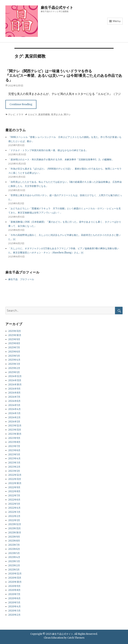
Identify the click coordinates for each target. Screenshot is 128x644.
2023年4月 (14, 458)
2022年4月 (14, 508)
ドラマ (20, 114)
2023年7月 (14, 446)
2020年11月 (15, 578)
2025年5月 (14, 356)
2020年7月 (14, 594)
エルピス (32, 114)
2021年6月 (14, 549)
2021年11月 (15, 528)
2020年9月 (14, 586)
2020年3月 (14, 611)
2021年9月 (14, 537)
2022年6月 (14, 500)
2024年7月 (14, 397)
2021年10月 (15, 533)
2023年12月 (15, 426)
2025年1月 (14, 372)
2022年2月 (14, 516)
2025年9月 (14, 339)
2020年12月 (15, 574)
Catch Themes (76, 638)
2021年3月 (14, 561)
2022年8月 (14, 491)
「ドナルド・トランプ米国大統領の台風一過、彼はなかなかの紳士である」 (48, 150)
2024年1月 (14, 422)
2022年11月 (15, 479)
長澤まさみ (57, 114)
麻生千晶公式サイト (57, 8)
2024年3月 (14, 413)
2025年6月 (14, 352)
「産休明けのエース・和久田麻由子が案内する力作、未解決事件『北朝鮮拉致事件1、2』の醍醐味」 (61, 160)
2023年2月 (14, 467)
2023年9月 (14, 438)
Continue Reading (21, 104)
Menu (117, 21)
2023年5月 (14, 454)
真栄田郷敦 (44, 114)
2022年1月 (14, 520)
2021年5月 (14, 553)
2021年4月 (14, 557)
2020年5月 (14, 603)
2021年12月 (15, 524)
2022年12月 (15, 475)
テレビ (12, 114)
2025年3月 (14, 364)
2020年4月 (15, 606)
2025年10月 (15, 335)
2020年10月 (15, 582)
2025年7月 (14, 347)
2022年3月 (14, 512)
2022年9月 (14, 487)
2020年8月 (14, 590)
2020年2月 (14, 615)
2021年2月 (14, 565)
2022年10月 (15, 483)
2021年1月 (14, 570)
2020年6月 (14, 598)
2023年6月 (14, 450)
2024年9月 (14, 389)
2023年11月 (15, 430)
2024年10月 (15, 385)
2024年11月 (15, 380)
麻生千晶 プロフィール (21, 279)
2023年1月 (14, 471)
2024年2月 (14, 417)
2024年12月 (15, 376)
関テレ (67, 114)
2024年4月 (15, 409)
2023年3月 (14, 463)
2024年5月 (14, 405)
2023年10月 (15, 434)
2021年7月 (14, 545)
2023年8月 (14, 442)
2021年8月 (14, 541)
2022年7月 (14, 496)
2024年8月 (14, 393)
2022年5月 (14, 504)
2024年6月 (14, 401)
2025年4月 (14, 360)
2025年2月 (14, 368)
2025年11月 (15, 331)
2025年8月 (14, 343)
